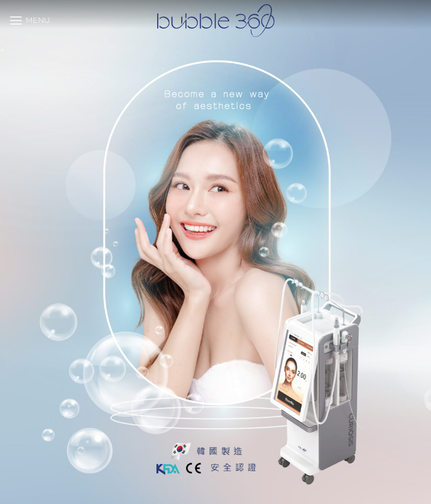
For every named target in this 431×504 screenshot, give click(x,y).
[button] (30, 20)
